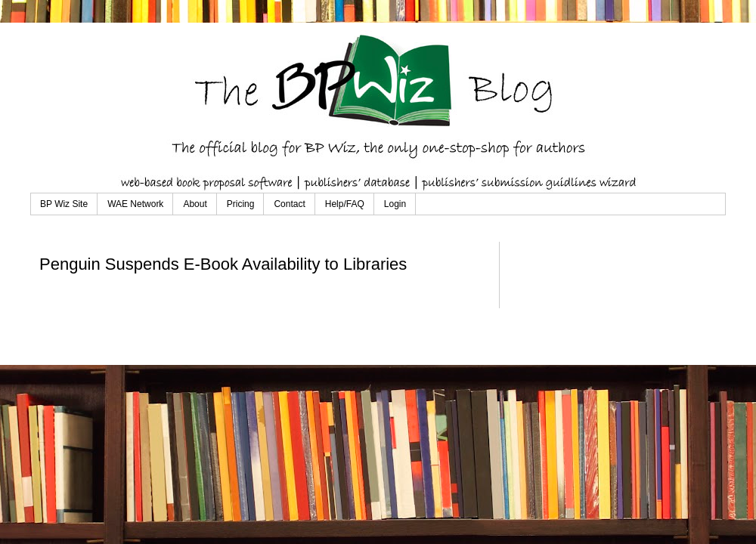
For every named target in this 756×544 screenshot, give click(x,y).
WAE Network (135, 204)
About (195, 204)
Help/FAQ (345, 204)
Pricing (241, 204)
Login (395, 204)
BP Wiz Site (64, 204)
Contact (289, 204)
